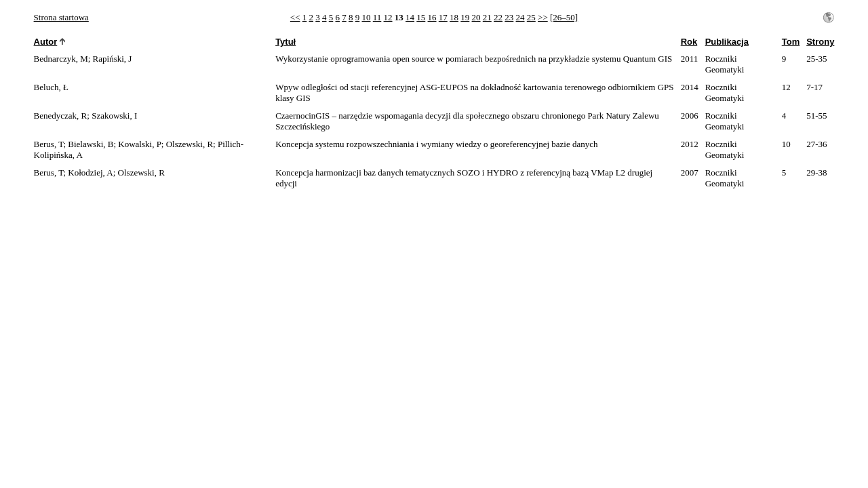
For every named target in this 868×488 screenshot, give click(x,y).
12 (388, 17)
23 (509, 17)
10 (367, 17)
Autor (46, 42)
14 (410, 17)
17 (443, 17)
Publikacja (727, 42)
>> (543, 17)
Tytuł (285, 42)
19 (465, 17)
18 (454, 17)
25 (531, 17)
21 (487, 17)
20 (476, 17)
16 (432, 17)
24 (520, 17)
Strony (820, 42)
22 (498, 17)
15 (421, 17)
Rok (689, 42)
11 (377, 17)
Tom (791, 42)
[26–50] (564, 17)
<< (295, 17)
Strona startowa (61, 17)
